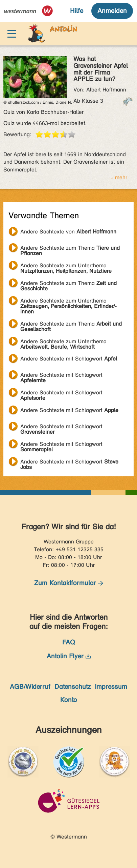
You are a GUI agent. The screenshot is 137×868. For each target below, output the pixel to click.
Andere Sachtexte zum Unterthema (66, 266)
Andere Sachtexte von (68, 232)
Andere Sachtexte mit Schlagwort (69, 359)
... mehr (118, 177)
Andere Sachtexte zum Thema (70, 249)
